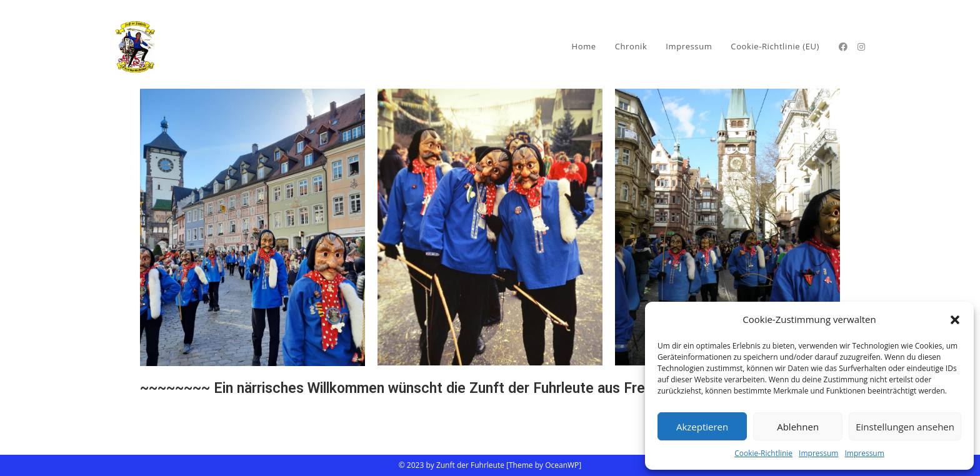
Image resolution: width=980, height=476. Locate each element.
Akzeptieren (702, 427)
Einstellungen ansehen (905, 427)
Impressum (818, 453)
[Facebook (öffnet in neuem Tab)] (843, 47)
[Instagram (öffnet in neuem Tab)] (861, 47)
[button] (955, 320)
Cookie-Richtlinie (763, 453)
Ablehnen (798, 427)
